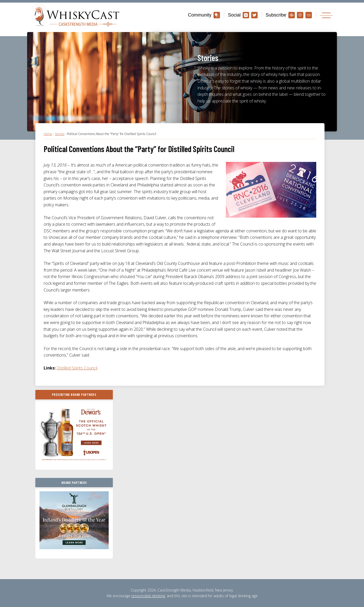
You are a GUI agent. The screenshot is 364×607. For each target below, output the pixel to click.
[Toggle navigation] (326, 15)
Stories (60, 134)
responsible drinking (148, 596)
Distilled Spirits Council (77, 368)
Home (48, 134)
